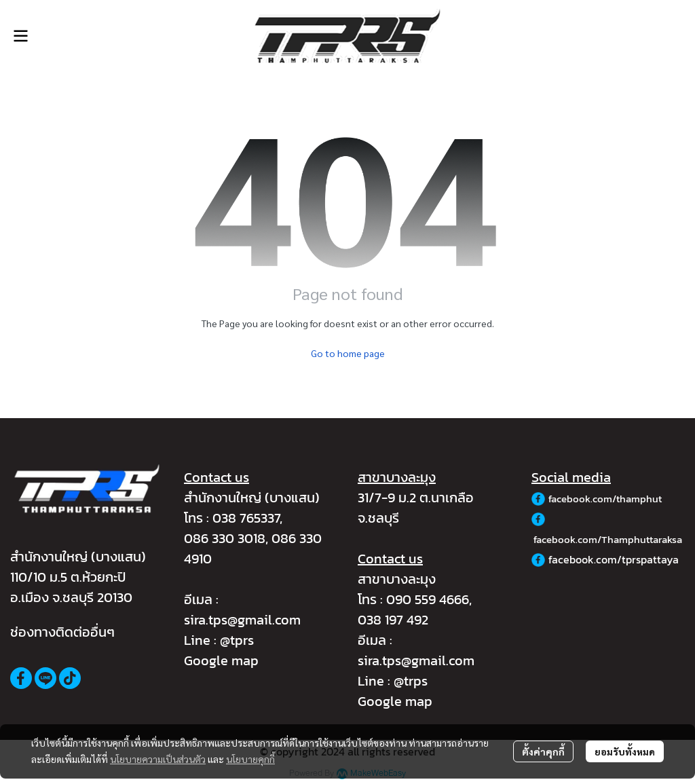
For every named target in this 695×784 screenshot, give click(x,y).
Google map (221, 660)
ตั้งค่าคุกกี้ (543, 751)
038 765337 (246, 518)
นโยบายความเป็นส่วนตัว (158, 759)
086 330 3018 (225, 538)
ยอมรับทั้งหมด (625, 751)
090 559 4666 (428, 599)
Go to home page (348, 353)
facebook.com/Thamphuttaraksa (608, 539)
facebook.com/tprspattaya (614, 559)
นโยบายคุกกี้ (250, 759)
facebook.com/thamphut (605, 499)
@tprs (237, 640)
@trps (411, 681)
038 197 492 (393, 620)
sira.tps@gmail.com (242, 620)
